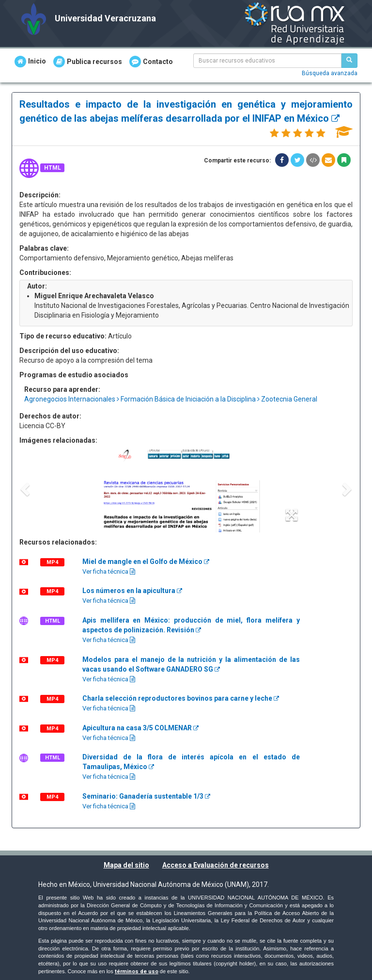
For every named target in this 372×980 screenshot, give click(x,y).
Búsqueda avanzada (330, 73)
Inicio (30, 62)
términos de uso (137, 972)
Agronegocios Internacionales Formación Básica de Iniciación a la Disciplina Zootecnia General (171, 399)
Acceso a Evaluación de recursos (216, 865)
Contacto (151, 62)
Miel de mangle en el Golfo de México (146, 562)
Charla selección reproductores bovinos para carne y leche (181, 698)
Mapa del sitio (126, 865)
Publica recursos (88, 62)
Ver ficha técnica (109, 571)
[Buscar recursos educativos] (349, 61)
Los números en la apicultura (132, 591)
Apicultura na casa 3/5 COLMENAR (140, 728)
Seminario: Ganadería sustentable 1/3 (146, 796)
